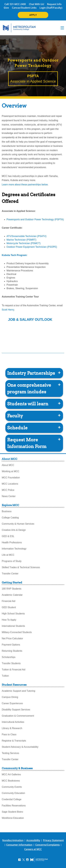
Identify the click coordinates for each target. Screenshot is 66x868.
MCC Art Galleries (11, 774)
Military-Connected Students (17, 632)
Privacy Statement (53, 840)
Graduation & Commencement (18, 716)
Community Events (12, 787)
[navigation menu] (62, 28)
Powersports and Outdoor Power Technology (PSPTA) (35, 219)
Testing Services (11, 753)
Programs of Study (12, 561)
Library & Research (12, 728)
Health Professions (12, 542)
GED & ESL (8, 536)
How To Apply (9, 620)
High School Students (13, 614)
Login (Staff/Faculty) (51, 8)
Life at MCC (8, 555)
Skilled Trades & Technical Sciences (21, 567)
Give (6, 8)
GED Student (9, 607)
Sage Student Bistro (12, 812)
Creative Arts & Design (14, 530)
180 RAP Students (12, 589)
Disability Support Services (16, 710)
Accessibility (33, 840)
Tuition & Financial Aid (14, 670)
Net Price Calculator (12, 638)
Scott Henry (8, 310)
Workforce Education (13, 818)
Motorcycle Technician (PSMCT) (24, 243)
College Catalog (10, 518)
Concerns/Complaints (48, 845)
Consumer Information (19, 845)
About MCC (8, 465)
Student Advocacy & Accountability (20, 747)
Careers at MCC (33, 849)
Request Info (54, 4)
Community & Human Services (18, 524)
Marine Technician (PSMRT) (21, 240)
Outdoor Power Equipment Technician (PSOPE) (32, 247)
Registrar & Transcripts (14, 741)
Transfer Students (11, 663)
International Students (13, 626)
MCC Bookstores (11, 781)
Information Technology (14, 549)
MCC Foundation (11, 478)
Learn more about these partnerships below (25, 185)
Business (7, 511)
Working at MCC (11, 471)
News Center (9, 496)
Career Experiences (12, 703)
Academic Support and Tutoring (18, 691)
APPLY (33, 15)
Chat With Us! (37, 4)
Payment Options (11, 645)
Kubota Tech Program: (15, 255)
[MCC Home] (19, 28)
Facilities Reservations (14, 806)
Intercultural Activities (13, 722)
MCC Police (8, 490)
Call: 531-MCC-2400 (15, 4)
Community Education (13, 793)
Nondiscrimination (13, 840)
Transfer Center (10, 574)
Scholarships (9, 657)
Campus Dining (10, 697)
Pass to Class (9, 734)
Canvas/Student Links (24, 8)
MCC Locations (10, 484)
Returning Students (12, 651)
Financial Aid (9, 601)
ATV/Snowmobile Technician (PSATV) (27, 236)
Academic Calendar (12, 595)
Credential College (12, 799)
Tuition (5, 676)
